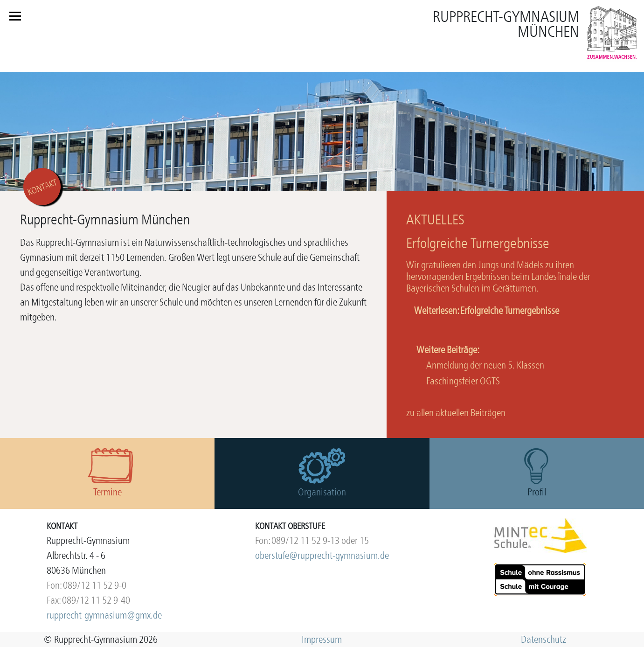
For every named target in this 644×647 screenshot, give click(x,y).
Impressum (322, 639)
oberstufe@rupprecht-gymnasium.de (322, 555)
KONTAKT (42, 187)
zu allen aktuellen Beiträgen (456, 413)
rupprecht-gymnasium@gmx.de (104, 615)
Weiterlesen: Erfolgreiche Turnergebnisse (487, 310)
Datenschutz (544, 639)
